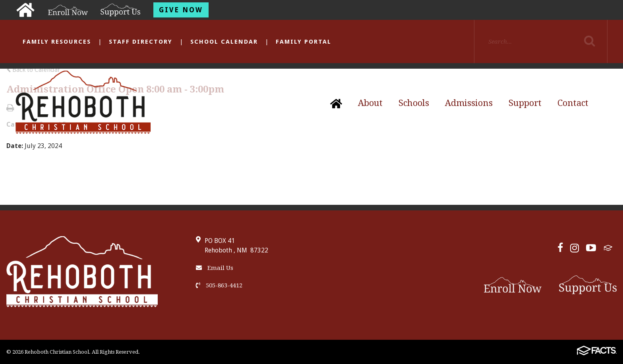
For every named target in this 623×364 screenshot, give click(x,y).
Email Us (215, 268)
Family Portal (304, 42)
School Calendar (224, 42)
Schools (414, 103)
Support (525, 103)
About (370, 103)
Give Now (181, 10)
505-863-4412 (219, 285)
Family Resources (57, 42)
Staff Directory (141, 42)
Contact (573, 103)
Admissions (469, 103)
